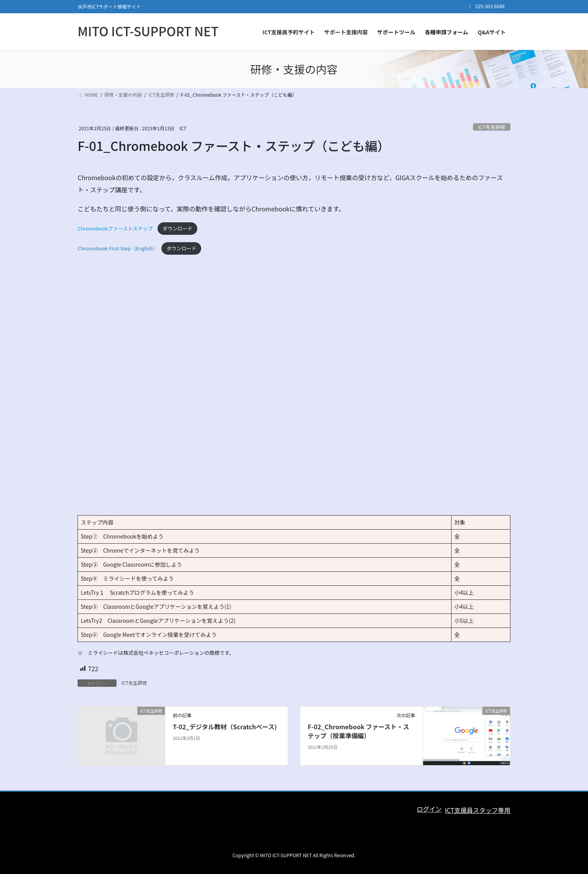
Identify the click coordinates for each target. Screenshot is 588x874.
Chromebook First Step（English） (118, 248)
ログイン (429, 809)
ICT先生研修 (492, 127)
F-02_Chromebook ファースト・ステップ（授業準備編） (358, 731)
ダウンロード (178, 228)
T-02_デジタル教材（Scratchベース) (225, 727)
